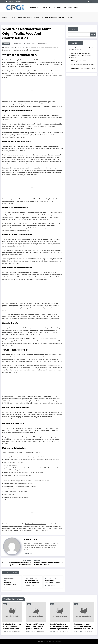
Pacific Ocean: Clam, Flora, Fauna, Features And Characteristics (32, 581)
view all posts (28, 553)
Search (73, 29)
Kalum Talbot (18, 44)
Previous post (27, 560)
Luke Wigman (29, 578)
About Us (33, 8)
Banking (57, 8)
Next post (37, 560)
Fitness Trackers (71, 8)
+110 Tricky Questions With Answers (81, 61)
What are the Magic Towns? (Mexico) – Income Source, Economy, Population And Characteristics (20, 564)
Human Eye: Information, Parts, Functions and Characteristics (10, 584)
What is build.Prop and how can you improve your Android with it (36, 626)
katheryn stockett (10, 578)
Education (6, 44)
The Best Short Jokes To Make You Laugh (83, 68)
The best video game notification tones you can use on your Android (84, 626)
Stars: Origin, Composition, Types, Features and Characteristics (52, 581)
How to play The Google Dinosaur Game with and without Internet (12, 626)
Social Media (45, 8)
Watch (5, 604)
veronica (49, 578)
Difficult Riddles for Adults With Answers (82, 64)
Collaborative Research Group (35, 524)
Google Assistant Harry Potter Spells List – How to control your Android (60, 626)
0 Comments (43, 44)
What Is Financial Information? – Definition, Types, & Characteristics (47, 564)
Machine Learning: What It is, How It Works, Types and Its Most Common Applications (80, 55)
